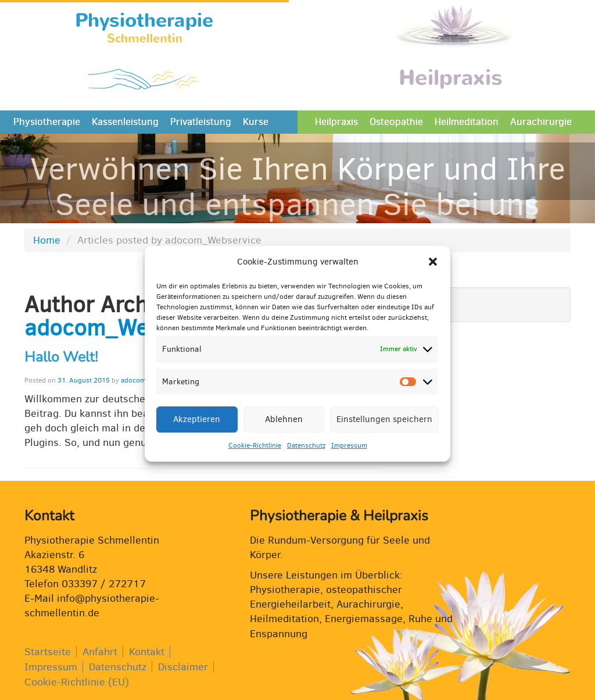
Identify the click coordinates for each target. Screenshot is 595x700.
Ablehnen (284, 428)
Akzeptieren (197, 428)
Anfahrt (100, 652)
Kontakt (147, 652)
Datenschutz (306, 455)
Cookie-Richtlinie (255, 455)
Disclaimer (183, 667)
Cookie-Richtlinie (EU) (77, 682)
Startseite (48, 652)
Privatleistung (201, 122)
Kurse (256, 122)
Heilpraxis (336, 122)
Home (47, 240)
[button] (433, 272)
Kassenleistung (125, 122)
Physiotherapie (47, 122)
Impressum (349, 455)
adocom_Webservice (129, 328)
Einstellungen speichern (384, 428)
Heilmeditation (467, 122)
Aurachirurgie (541, 122)
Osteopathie (396, 122)
